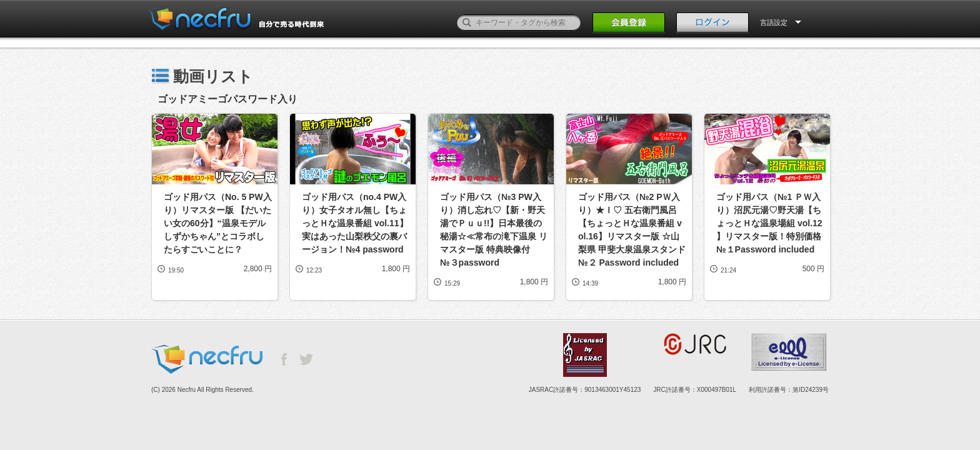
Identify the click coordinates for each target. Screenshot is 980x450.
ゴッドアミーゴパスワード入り (227, 99)
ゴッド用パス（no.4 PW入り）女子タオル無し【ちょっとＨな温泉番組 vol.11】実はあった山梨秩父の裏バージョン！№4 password (355, 223)
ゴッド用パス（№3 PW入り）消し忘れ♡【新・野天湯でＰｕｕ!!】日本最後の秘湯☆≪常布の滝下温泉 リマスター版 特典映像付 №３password (494, 230)
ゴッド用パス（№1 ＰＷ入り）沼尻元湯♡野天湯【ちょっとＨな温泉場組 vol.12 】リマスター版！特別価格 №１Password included (770, 223)
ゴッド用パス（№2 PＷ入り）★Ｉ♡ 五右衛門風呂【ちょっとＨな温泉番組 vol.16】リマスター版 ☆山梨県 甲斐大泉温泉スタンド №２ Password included (632, 230)
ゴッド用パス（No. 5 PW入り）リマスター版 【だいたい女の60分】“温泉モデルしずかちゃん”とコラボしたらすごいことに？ (218, 223)
